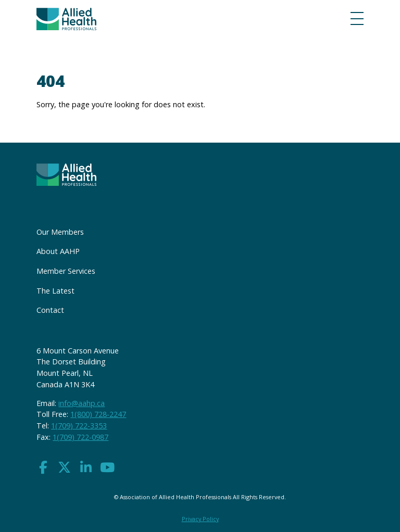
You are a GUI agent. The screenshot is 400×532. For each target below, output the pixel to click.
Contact (50, 310)
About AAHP (58, 251)
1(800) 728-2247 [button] (98, 414)
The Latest (55, 291)
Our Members (60, 232)
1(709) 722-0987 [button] (80, 437)
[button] (43, 468)
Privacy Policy (200, 519)
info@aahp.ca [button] (82, 403)
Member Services (66, 271)
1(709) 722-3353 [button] (79, 426)
